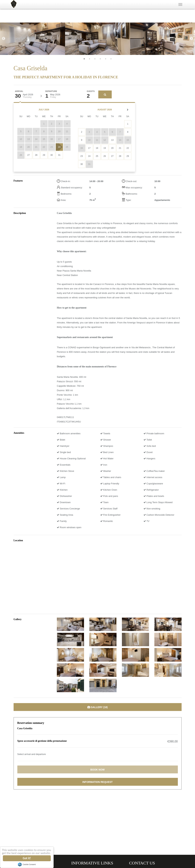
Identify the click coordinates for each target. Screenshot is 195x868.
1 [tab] (84, 59)
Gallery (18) (98, 707)
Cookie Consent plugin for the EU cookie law (27, 864)
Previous (4, 39)
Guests (91, 91)
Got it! (27, 858)
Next (191, 39)
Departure (51, 91)
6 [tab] (111, 59)
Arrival (19, 91)
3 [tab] (95, 59)
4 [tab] (100, 59)
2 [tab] (90, 59)
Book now (97, 770)
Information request (97, 782)
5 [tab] (106, 59)
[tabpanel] (33, 39)
